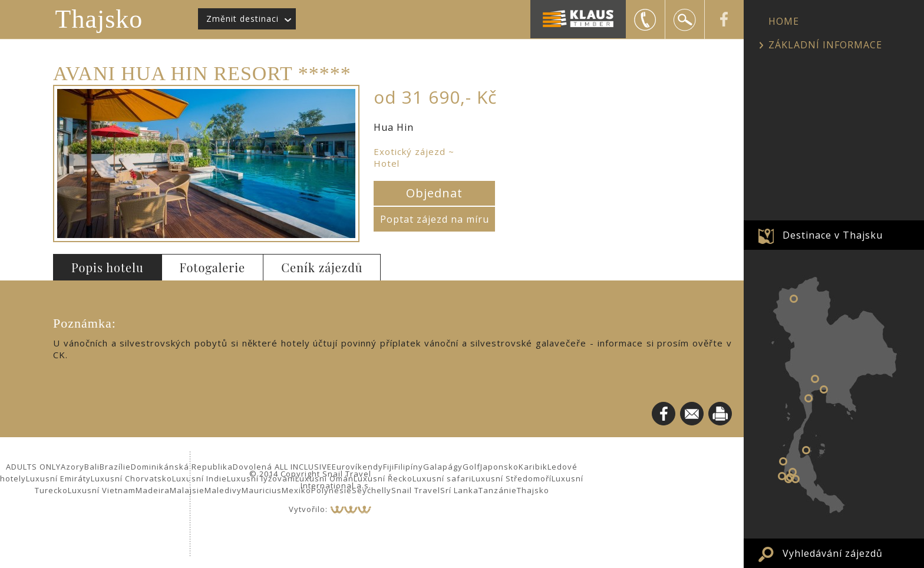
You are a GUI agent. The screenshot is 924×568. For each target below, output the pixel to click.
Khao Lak (783, 461)
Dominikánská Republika (182, 467)
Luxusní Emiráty (58, 478)
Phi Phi (788, 479)
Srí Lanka (459, 490)
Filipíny (409, 467)
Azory (72, 467)
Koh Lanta (796, 479)
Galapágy (443, 467)
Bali (92, 467)
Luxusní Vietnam (102, 490)
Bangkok (815, 379)
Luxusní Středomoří (511, 478)
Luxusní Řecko (383, 478)
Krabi (793, 472)
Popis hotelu (108, 267)
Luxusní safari (442, 478)
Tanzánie (498, 490)
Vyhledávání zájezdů (833, 553)
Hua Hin (808, 398)
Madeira (153, 490)
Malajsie (187, 490)
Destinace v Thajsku (833, 235)
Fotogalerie (213, 267)
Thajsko (99, 19)
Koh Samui (806, 450)
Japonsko (499, 467)
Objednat (434, 193)
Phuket (782, 476)
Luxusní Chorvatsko (131, 478)
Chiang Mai (794, 299)
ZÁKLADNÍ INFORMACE (825, 45)
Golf (471, 467)
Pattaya (824, 389)
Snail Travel (416, 490)
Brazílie (115, 467)
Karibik (533, 467)
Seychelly (372, 490)
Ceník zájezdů (322, 267)
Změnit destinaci (242, 19)
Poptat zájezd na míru (435, 219)
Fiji (389, 467)
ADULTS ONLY (33, 467)
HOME (784, 21)
